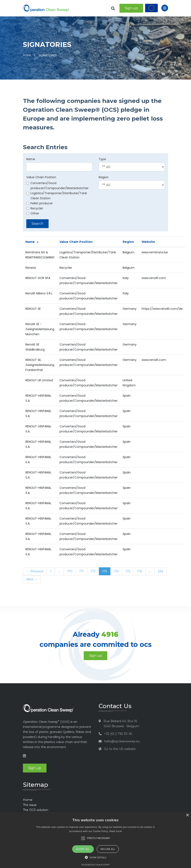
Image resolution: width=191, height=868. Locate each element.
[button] (95, 857)
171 (82, 571)
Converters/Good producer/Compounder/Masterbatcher (57, 186)
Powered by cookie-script (95, 865)
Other (33, 213)
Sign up (131, 8)
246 (160, 571)
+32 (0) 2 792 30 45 (118, 734)
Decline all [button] (108, 849)
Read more (116, 831)
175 (128, 571)
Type (102, 159)
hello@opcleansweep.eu (122, 741)
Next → (32, 579)
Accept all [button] (83, 849)
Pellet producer (40, 203)
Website (148, 242)
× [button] (187, 815)
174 (116, 571)
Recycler (35, 208)
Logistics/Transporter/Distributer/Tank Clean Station (57, 196)
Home (27, 55)
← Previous (35, 571)
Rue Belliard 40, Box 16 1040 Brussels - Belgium (121, 724)
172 (93, 571)
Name (31, 159)
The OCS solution (36, 810)
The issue (30, 805)
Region (104, 177)
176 (140, 571)
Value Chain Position (41, 177)
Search (37, 224)
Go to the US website (120, 749)
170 (70, 571)
